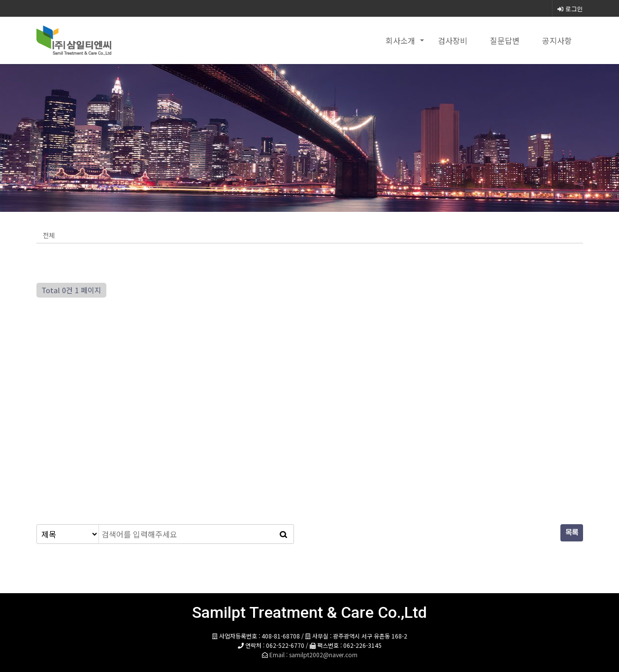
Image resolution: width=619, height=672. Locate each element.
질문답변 (505, 40)
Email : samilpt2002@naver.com (313, 655)
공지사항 (557, 40)
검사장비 (453, 40)
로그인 (570, 9)
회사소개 (400, 40)
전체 (49, 235)
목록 (572, 533)
